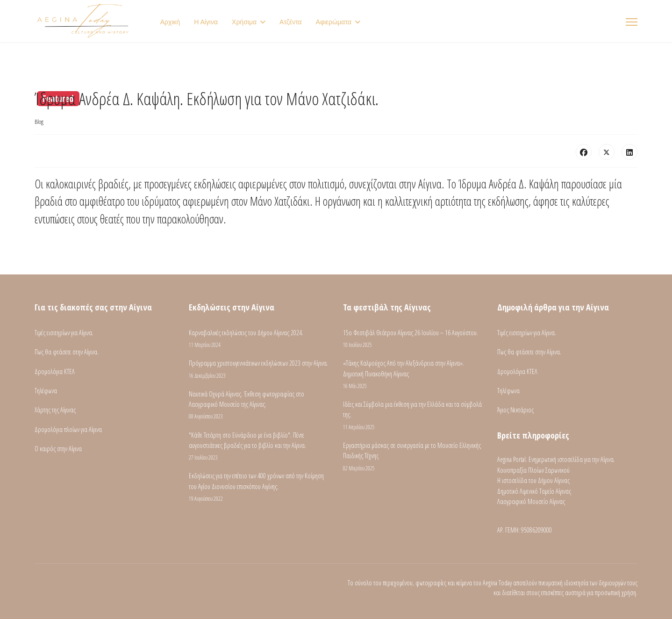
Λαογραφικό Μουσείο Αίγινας (531, 501)
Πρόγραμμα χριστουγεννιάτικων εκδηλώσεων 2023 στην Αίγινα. (259, 369)
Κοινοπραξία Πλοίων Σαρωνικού (533, 470)
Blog (39, 122)
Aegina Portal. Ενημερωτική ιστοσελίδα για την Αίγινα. (556, 459)
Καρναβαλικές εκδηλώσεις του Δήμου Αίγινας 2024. (259, 339)
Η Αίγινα (206, 22)
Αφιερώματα (334, 22)
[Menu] (632, 22)
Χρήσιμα (244, 22)
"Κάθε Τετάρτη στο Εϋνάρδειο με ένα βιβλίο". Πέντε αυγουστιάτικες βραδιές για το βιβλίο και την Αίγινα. (259, 446)
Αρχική (170, 22)
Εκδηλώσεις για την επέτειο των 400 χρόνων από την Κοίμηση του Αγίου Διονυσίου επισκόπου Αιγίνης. (259, 487)
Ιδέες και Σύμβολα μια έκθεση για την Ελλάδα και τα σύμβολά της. (413, 416)
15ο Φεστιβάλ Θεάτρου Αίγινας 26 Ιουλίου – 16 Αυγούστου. (413, 339)
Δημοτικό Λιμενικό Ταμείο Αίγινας (534, 491)
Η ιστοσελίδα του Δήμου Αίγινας (533, 480)
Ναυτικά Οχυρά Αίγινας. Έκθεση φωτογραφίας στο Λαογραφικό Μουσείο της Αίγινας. (259, 405)
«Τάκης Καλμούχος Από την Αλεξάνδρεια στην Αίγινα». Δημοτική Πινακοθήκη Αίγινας (413, 374)
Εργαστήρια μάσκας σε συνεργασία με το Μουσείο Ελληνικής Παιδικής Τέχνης (413, 457)
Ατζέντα (291, 22)
